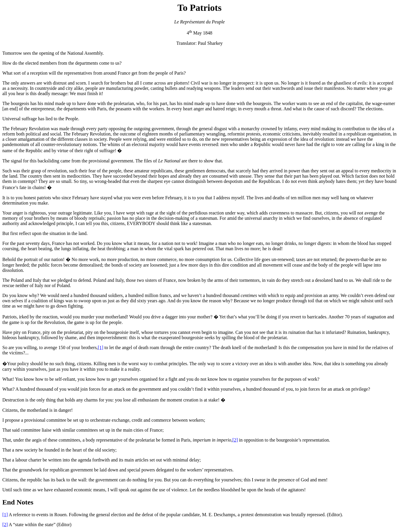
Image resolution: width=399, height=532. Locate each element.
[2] (235, 440)
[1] (101, 347)
